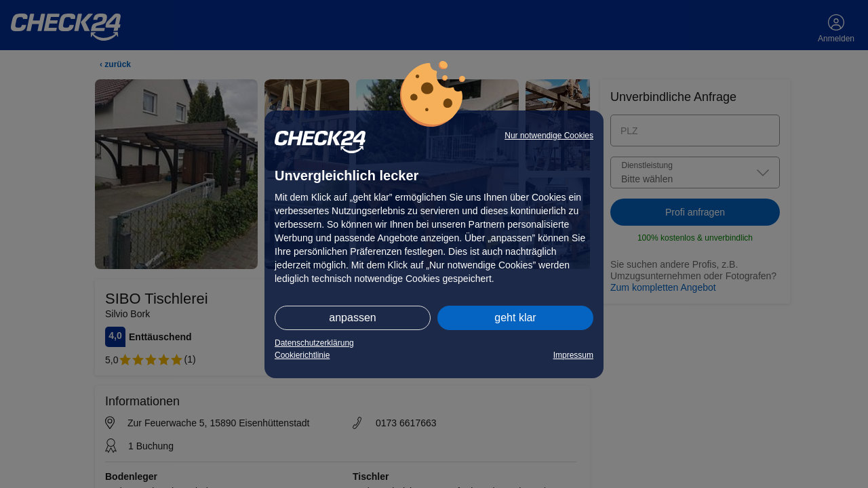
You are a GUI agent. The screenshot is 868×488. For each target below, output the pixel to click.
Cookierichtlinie (302, 355)
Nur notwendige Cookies (549, 136)
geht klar (515, 318)
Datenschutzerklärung (314, 343)
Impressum (573, 355)
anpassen (352, 318)
